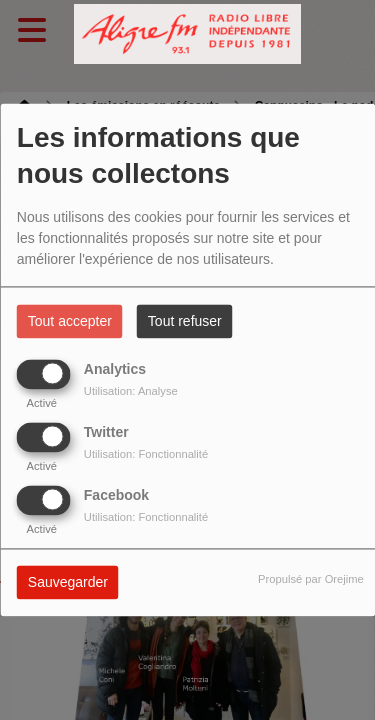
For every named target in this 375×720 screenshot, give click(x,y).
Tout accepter (70, 322)
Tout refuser (185, 322)
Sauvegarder (68, 583)
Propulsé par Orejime (311, 580)
